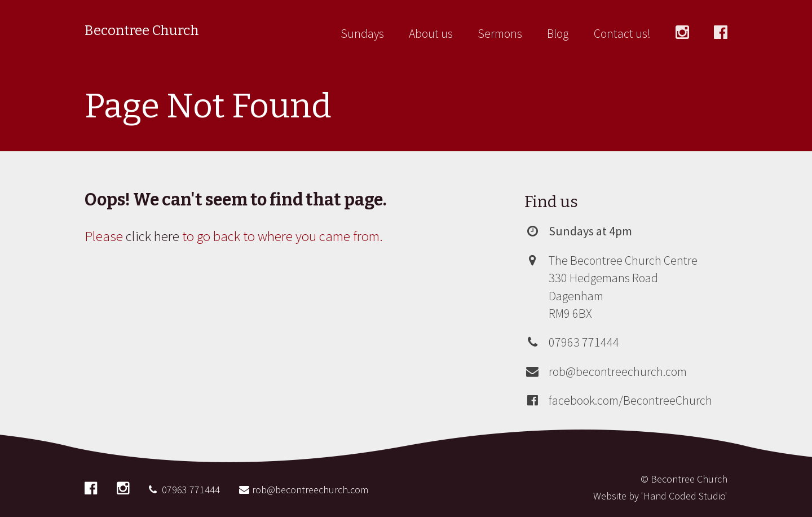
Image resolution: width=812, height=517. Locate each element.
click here (153, 236)
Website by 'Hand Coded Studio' (660, 496)
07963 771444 (584, 342)
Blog (558, 34)
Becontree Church (142, 30)
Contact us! (622, 34)
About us (431, 34)
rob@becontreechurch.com (618, 371)
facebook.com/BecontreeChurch (630, 400)
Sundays (362, 34)
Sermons (500, 34)
